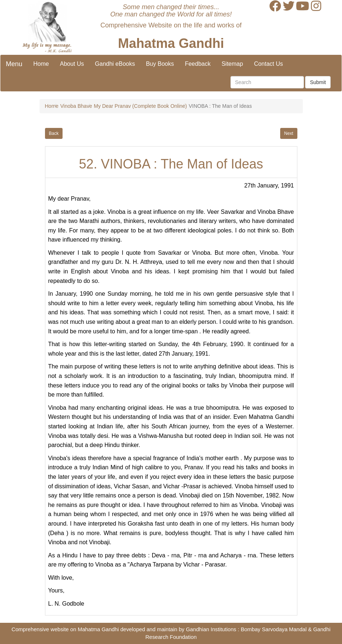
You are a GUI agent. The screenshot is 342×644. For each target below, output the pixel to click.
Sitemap (232, 64)
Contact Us (268, 64)
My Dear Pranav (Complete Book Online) (140, 106)
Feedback (198, 64)
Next (289, 133)
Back (54, 133)
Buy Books (160, 64)
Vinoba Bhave (76, 106)
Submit (318, 82)
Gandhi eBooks (115, 64)
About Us (72, 64)
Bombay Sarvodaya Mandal (274, 629)
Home (41, 64)
